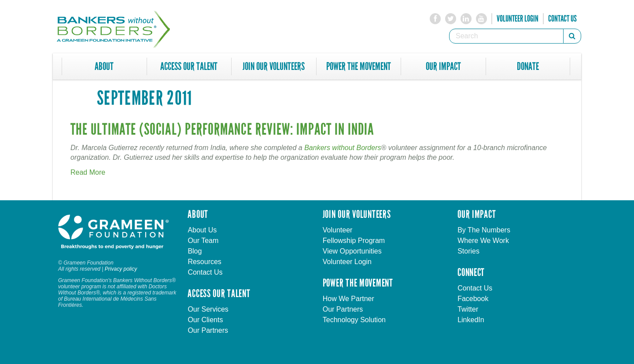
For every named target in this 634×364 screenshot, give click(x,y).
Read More (88, 172)
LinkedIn (471, 320)
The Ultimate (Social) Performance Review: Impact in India (222, 130)
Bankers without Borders (343, 148)
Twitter (468, 309)
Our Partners (208, 330)
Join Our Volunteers (274, 66)
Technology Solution (354, 320)
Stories (468, 251)
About (104, 66)
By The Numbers (484, 230)
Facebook (473, 299)
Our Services (208, 309)
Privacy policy (121, 269)
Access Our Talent (189, 66)
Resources (204, 262)
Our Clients (205, 320)
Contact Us (562, 18)
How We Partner (348, 299)
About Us (202, 230)
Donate (528, 66)
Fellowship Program (354, 241)
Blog (195, 251)
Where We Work (483, 241)
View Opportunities (352, 251)
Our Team (203, 241)
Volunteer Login (518, 18)
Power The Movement (359, 66)
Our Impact (443, 66)
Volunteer (338, 230)
